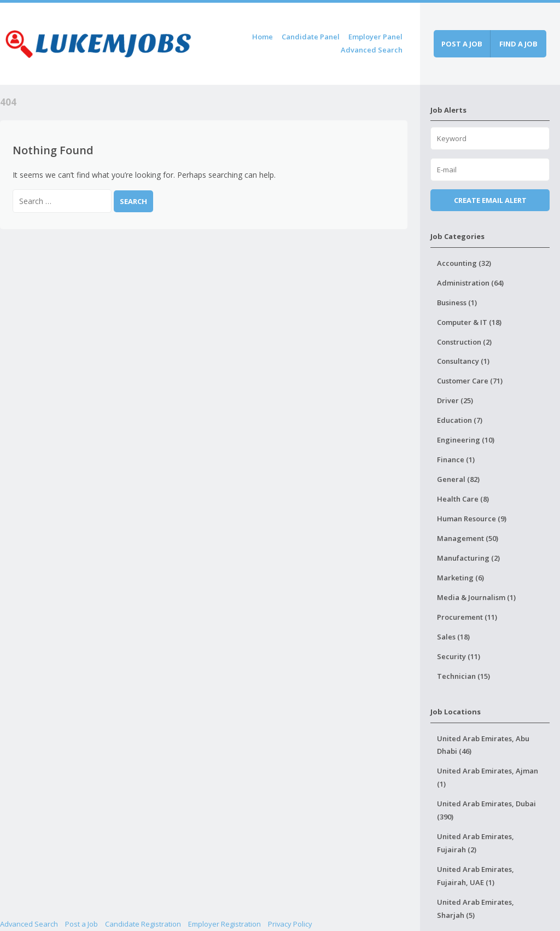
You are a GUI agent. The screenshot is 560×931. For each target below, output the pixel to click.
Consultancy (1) (463, 361)
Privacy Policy (290, 924)
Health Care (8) (463, 499)
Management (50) (468, 538)
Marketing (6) (460, 578)
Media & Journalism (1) (476, 597)
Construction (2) (464, 342)
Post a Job (81, 924)
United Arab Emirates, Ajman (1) (488, 777)
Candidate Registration (143, 924)
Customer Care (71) (470, 381)
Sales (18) (453, 637)
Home (262, 37)
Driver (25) (455, 400)
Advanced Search (372, 50)
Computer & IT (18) (469, 322)
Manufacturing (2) (468, 558)
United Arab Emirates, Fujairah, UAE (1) (476, 876)
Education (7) (460, 420)
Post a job (462, 44)
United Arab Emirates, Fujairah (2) (476, 843)
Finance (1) (456, 459)
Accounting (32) (464, 263)
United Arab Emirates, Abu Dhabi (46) (483, 745)
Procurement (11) (467, 617)
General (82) (458, 479)
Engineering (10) (466, 440)
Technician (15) (463, 676)
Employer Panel (375, 37)
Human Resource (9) (472, 519)
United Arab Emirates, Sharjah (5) (476, 909)
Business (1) (457, 302)
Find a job (518, 44)
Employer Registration (224, 924)
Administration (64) (470, 283)
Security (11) (459, 656)
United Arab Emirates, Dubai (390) (486, 810)
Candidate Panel (311, 37)
